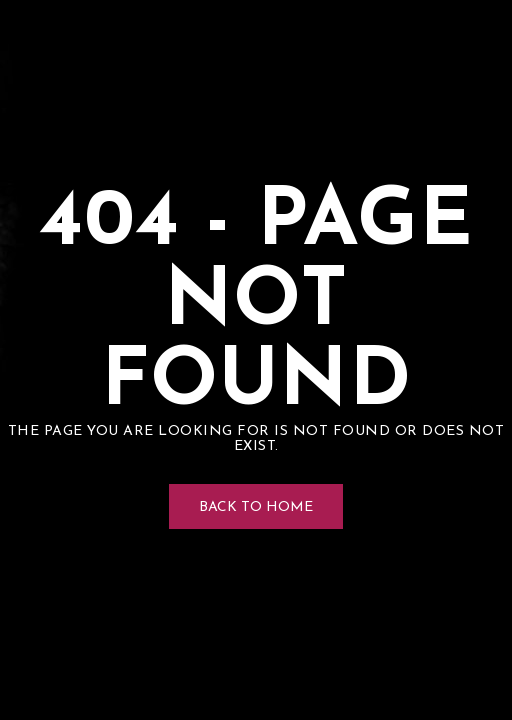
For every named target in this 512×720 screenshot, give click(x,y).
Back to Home (256, 507)
